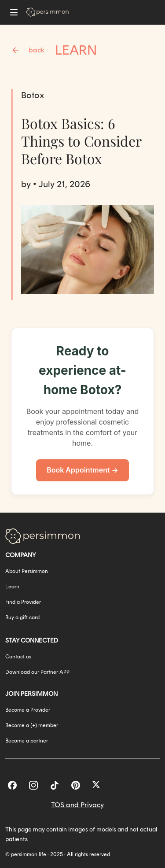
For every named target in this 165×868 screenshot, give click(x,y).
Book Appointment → (82, 470)
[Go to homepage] (48, 12)
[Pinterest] (76, 785)
